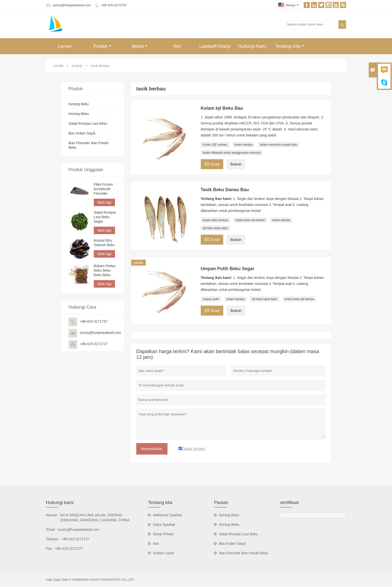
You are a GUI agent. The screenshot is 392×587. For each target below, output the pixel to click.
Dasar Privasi (163, 534)
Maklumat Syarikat (167, 515)
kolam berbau (244, 145)
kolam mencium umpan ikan (279, 145)
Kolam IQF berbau (215, 145)
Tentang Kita (290, 46)
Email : (51, 530)
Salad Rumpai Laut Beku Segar (105, 217)
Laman (65, 46)
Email (212, 164)
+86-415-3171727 (94, 344)
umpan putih (211, 299)
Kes (177, 46)
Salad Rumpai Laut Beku (88, 123)
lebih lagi (104, 202)
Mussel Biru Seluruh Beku (104, 243)
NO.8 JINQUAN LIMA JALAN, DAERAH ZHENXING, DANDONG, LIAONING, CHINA (95, 518)
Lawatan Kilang (215, 46)
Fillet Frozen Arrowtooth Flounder (103, 189)
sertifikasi (289, 503)
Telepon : (53, 539)
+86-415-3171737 (114, 5)
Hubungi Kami (252, 46)
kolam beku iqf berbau (250, 220)
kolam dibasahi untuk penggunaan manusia (232, 153)
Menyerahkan (152, 449)
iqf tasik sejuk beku (215, 228)
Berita (140, 46)
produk (77, 66)
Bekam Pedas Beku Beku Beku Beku (105, 270)
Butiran (236, 164)
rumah (58, 66)
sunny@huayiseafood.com (72, 5)
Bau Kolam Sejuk (82, 133)
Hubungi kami (60, 503)
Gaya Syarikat (164, 525)
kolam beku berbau (215, 220)
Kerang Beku (79, 104)
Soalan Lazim (164, 553)
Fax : (50, 549)
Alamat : (52, 515)
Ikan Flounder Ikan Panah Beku (243, 553)
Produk (102, 46)
